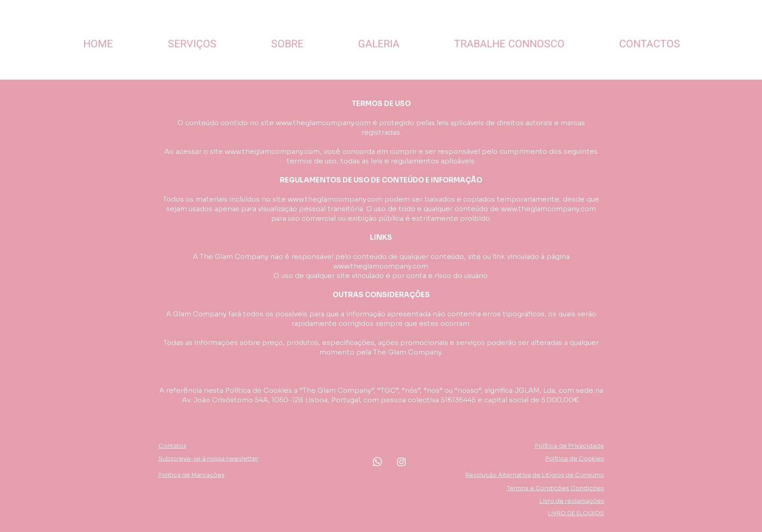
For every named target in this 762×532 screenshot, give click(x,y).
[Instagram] (401, 462)
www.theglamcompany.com (323, 123)
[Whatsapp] (377, 462)
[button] (208, 459)
